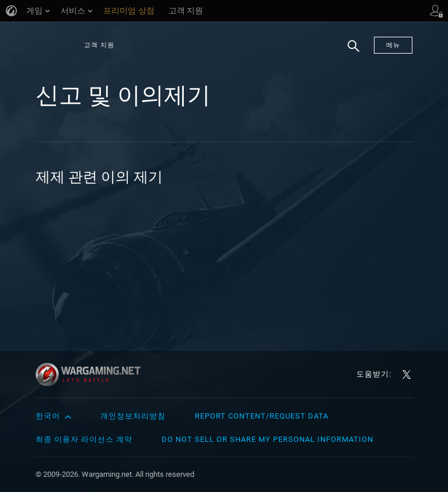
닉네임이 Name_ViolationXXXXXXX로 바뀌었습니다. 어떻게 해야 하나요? (326, 219)
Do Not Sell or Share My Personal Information (267, 439)
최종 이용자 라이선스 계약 (84, 439)
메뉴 (393, 45)
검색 (349, 52)
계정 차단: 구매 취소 (100, 204)
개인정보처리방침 (133, 416)
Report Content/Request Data (262, 416)
